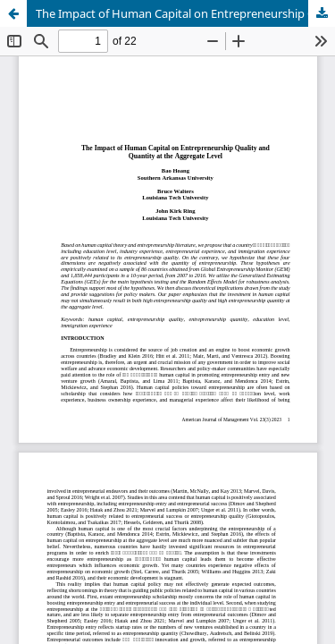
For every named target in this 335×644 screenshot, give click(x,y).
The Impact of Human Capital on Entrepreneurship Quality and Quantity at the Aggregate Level (185, 13)
